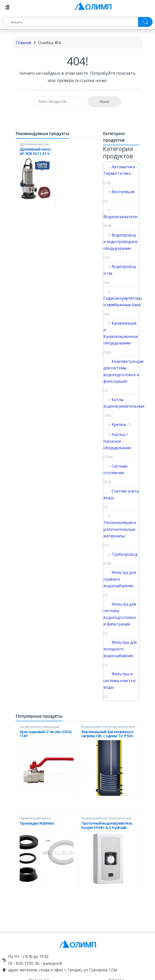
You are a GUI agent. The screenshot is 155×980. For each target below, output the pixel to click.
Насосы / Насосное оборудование (117, 441)
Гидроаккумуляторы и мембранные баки (123, 298)
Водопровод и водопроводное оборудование (120, 242)
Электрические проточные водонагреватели (106, 820)
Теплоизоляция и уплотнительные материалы (120, 526)
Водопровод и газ (120, 270)
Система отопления (115, 469)
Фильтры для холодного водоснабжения (120, 649)
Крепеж (115, 425)
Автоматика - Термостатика (120, 170)
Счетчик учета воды (121, 494)
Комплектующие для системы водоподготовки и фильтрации (124, 371)
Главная (23, 43)
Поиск (105, 102)
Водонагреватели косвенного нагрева (108, 728)
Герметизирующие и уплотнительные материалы (41, 820)
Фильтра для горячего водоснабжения (120, 579)
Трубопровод (120, 554)
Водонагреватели (120, 213)
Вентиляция (119, 192)
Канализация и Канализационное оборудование (121, 333)
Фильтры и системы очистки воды (119, 680)
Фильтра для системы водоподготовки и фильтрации (120, 614)
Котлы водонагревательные (124, 403)
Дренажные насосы (34, 144)
